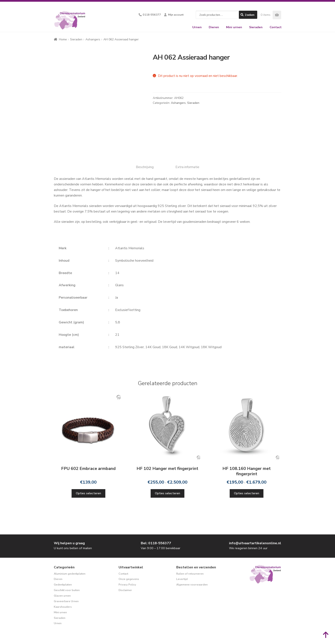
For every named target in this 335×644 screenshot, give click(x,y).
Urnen (197, 27)
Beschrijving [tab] (145, 167)
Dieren (214, 27)
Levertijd (182, 579)
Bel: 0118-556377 (156, 543)
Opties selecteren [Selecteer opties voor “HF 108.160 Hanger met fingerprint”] (247, 493)
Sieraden (256, 27)
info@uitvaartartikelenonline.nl (255, 543)
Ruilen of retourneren (190, 574)
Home (63, 39)
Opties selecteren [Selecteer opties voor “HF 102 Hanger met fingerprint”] (167, 493)
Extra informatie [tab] (187, 167)
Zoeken (250, 15)
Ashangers (93, 39)
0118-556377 (152, 15)
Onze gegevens (129, 579)
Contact (276, 27)
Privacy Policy (127, 585)
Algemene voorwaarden (192, 585)
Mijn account (176, 15)
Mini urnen (234, 27)
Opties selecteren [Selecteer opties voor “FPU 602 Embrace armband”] (88, 493)
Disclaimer (125, 590)
